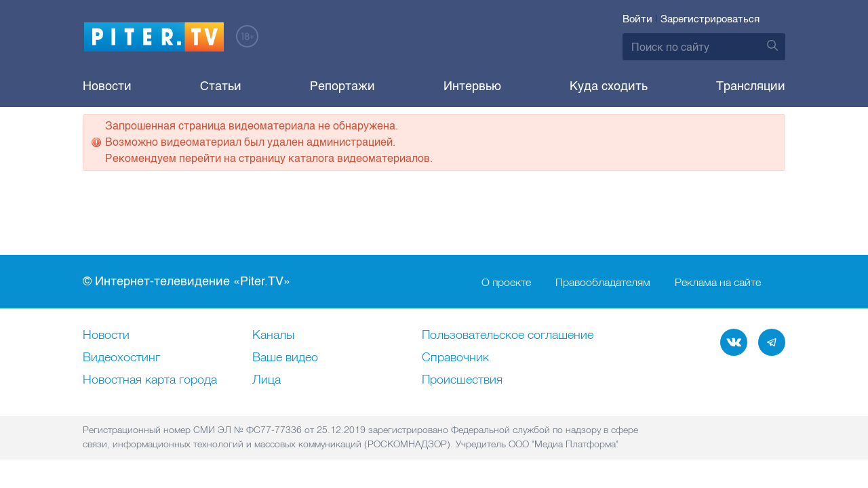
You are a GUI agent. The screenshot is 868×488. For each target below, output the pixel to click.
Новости (107, 86)
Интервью (472, 86)
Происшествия (462, 380)
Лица (267, 380)
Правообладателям (603, 282)
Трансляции (751, 86)
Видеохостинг (121, 358)
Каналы (273, 335)
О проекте (506, 282)
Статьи (221, 86)
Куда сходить (609, 86)
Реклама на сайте (718, 282)
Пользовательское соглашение (508, 335)
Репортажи (342, 86)
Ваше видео (285, 358)
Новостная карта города (150, 380)
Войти (637, 19)
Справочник (455, 358)
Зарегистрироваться (710, 19)
